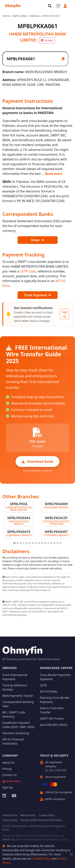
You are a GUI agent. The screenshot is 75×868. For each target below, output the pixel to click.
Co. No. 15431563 (56, 770)
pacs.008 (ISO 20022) (54, 725)
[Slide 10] (42, 543)
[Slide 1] (14, 543)
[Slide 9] (39, 543)
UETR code (28, 271)
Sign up (64, 314)
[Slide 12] (48, 543)
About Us (8, 762)
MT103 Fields (49, 691)
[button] (65, 6)
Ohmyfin (13, 6)
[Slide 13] (51, 543)
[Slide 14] (54, 543)
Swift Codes (19, 16)
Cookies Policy (42, 858)
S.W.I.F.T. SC (8, 839)
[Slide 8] (36, 543)
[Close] (71, 854)
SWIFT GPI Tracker (52, 718)
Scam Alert (11, 781)
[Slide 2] (17, 543)
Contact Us (9, 775)
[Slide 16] (60, 543)
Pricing (7, 769)
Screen (47, 40)
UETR (43, 685)
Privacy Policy (10, 820)
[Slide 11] (45, 543)
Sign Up (7, 787)
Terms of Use (10, 815)
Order (38, 240)
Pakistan (35, 16)
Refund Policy (28, 815)
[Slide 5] (27, 543)
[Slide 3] (20, 543)
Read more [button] (54, 174)
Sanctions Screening (16, 733)
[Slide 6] (30, 543)
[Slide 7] (33, 543)
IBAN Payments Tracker (18, 696)
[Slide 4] (24, 543)
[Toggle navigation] (58, 6)
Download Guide (37, 462)
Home (6, 16)
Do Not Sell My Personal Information (41, 820)
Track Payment (37, 295)
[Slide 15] (57, 543)
